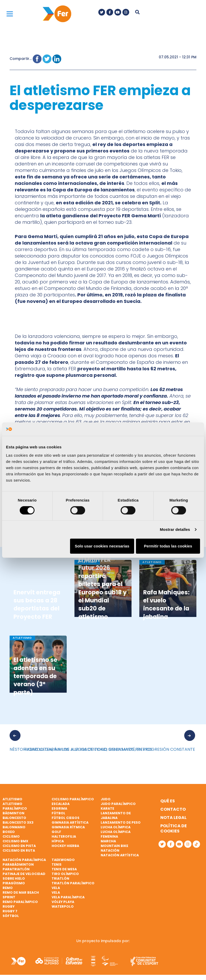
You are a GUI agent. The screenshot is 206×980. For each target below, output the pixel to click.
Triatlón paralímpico (73, 883)
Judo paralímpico (118, 804)
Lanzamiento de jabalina (116, 815)
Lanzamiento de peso (121, 822)
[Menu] (10, 14)
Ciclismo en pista (19, 846)
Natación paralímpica (24, 860)
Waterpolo (63, 906)
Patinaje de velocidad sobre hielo (24, 876)
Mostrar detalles (175, 529)
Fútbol (59, 813)
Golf (56, 832)
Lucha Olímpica (116, 827)
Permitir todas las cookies (168, 546)
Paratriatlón (16, 869)
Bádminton (13, 813)
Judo (106, 799)
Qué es (168, 801)
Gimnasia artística (70, 822)
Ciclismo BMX (15, 841)
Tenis (57, 864)
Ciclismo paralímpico (73, 799)
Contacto (173, 809)
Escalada (61, 804)
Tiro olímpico (65, 874)
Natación (110, 850)
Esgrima (59, 808)
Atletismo (12, 799)
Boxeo (9, 832)
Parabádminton (18, 864)
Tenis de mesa (64, 869)
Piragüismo (14, 883)
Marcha (108, 841)
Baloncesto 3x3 (18, 822)
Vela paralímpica (68, 897)
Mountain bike (114, 846)
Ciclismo (11, 836)
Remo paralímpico (20, 902)
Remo (8, 888)
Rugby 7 (10, 911)
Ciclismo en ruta (19, 850)
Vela (56, 888)
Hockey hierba (65, 846)
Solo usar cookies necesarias (102, 546)
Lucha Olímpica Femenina (116, 834)
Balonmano (14, 827)
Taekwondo (63, 860)
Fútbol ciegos (66, 818)
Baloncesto (14, 818)
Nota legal (173, 818)
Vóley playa (63, 902)
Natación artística (120, 855)
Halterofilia (64, 836)
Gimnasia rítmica (68, 827)
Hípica (58, 841)
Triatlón (60, 878)
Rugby (9, 906)
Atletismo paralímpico (15, 806)
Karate (107, 808)
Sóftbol (11, 916)
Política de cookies (174, 828)
